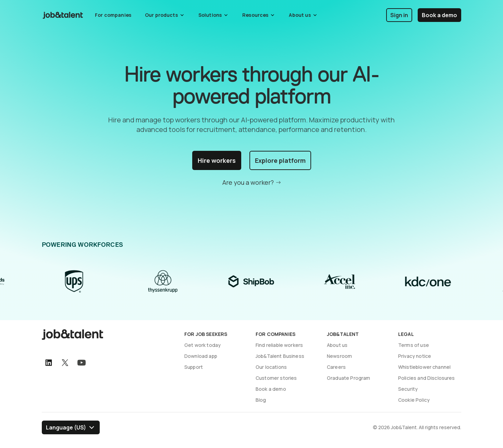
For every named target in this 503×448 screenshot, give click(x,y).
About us (337, 345)
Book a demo (439, 15)
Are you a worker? (248, 182)
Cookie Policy (414, 400)
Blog (261, 400)
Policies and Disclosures (427, 378)
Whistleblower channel (424, 367)
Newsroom (339, 356)
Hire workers (217, 160)
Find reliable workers (279, 345)
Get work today (203, 345)
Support (194, 367)
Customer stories (276, 378)
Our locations (271, 367)
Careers (336, 367)
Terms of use (414, 345)
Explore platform (280, 160)
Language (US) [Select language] (66, 427)
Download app (201, 356)
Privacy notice (415, 356)
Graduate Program (348, 378)
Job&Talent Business (280, 356)
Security (408, 389)
